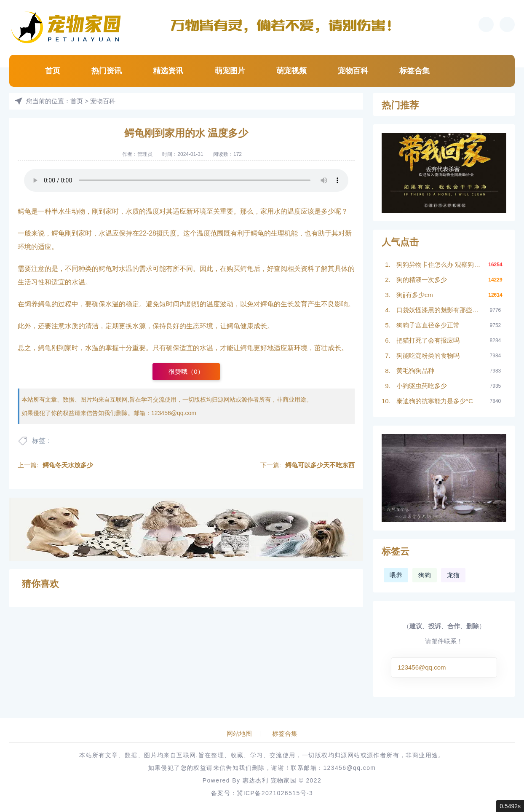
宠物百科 (353, 71)
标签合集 (414, 71)
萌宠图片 (230, 71)
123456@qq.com (174, 413)
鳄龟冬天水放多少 (68, 465)
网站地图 (239, 734)
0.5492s (510, 806)
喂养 (396, 575)
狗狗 (425, 575)
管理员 (145, 154)
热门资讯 (107, 71)
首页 (53, 71)
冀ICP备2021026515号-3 (275, 793)
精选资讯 (168, 71)
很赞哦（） (186, 371)
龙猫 (453, 575)
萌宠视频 (291, 71)
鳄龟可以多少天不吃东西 (320, 465)
